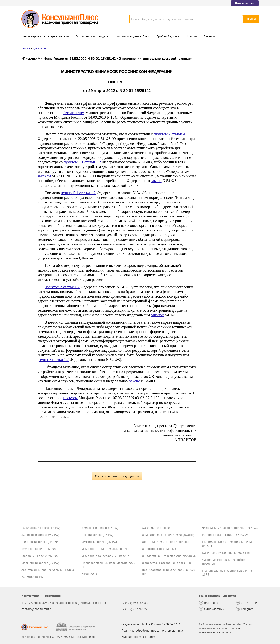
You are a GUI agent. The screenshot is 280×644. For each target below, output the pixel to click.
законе (135, 381)
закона (156, 181)
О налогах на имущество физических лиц (170, 556)
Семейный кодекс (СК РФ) (99, 542)
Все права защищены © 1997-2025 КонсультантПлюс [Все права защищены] (58, 637)
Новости (191, 36)
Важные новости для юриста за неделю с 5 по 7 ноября (225, 113)
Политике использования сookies (220, 630)
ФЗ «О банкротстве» (156, 528)
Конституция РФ (32, 577)
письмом (70, 398)
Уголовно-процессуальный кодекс (105, 556)
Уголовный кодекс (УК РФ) (39, 556)
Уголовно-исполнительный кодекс (105, 549)
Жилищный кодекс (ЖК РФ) (40, 535)
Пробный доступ (168, 36)
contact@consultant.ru (37, 609)
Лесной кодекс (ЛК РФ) (97, 535)
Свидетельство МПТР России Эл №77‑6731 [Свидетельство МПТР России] (151, 624)
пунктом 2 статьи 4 (169, 134)
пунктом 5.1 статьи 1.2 (82, 162)
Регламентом (74, 113)
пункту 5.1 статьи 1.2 (78, 193)
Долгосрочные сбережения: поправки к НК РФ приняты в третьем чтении (229, 95)
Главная (26, 49)
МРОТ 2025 (89, 574)
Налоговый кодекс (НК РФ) (40, 542)
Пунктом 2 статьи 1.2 (62, 287)
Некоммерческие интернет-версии (45, 36)
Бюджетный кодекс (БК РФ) (40, 563)
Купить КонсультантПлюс (133, 36)
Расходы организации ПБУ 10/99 (225, 535)
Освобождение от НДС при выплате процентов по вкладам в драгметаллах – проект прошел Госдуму (230, 132)
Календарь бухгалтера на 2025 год (226, 553)
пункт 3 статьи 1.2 (54, 360)
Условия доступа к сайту (138, 637)
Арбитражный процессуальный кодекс (48, 570)
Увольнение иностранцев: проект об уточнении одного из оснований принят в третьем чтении (228, 76)
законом (44, 176)
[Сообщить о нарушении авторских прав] (76, 627)
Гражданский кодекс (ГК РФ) (41, 528)
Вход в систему (245, 3)
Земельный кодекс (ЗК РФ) (100, 528)
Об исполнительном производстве (166, 542)
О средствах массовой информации (166, 563)
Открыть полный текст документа (117, 476)
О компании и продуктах (93, 36)
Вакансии (210, 36)
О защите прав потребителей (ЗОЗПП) (168, 535)
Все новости (212, 145)
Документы (39, 49)
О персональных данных (159, 549)
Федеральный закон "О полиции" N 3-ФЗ (230, 528)
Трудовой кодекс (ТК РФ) (38, 549)
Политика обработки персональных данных (152, 630)
